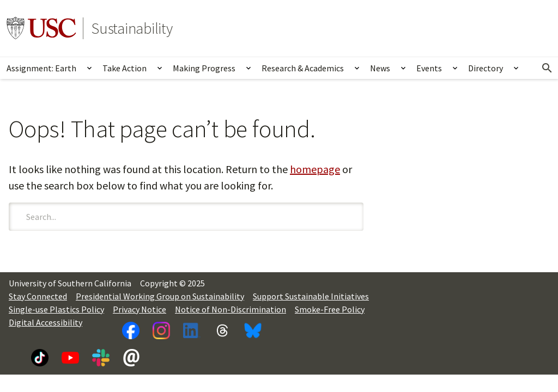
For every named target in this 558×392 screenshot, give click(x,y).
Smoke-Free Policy (330, 309)
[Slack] (101, 358)
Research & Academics (303, 68)
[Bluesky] (253, 330)
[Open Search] (547, 68)
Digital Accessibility (46, 322)
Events (429, 68)
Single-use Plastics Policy (56, 309)
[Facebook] (131, 330)
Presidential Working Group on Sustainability (160, 296)
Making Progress (204, 68)
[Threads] (222, 330)
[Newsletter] (131, 358)
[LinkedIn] (192, 330)
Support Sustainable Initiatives (311, 296)
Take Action (125, 68)
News (380, 68)
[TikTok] (40, 358)
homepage (315, 169)
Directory (486, 68)
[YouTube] (70, 358)
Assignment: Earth (41, 68)
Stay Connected (38, 296)
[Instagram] (161, 330)
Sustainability (132, 28)
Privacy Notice (139, 309)
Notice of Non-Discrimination (231, 309)
